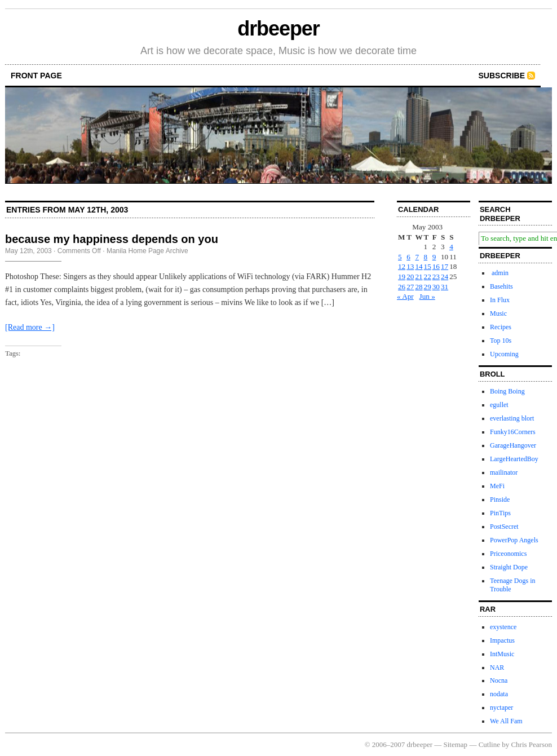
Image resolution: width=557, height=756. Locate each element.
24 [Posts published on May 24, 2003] (445, 277)
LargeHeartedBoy (514, 459)
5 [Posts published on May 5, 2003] (400, 257)
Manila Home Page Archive (147, 251)
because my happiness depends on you (112, 239)
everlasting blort (512, 418)
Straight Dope (509, 567)
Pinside (500, 499)
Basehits (501, 286)
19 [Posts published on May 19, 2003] (402, 277)
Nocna (499, 680)
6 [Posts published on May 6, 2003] (408, 257)
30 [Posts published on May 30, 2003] (436, 287)
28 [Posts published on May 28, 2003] (419, 287)
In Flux (500, 300)
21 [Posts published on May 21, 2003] (419, 277)
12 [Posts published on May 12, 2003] (402, 266)
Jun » (427, 296)
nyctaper (501, 708)
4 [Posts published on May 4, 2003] (451, 247)
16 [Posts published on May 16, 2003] (436, 266)
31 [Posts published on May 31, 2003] (445, 287)
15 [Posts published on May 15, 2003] (428, 266)
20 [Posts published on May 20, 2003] (410, 277)
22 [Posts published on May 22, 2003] (428, 277)
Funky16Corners (513, 432)
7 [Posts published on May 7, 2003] (417, 257)
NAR (497, 667)
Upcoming (504, 354)
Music (498, 313)
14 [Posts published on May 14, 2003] (419, 266)
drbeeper (278, 28)
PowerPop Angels (514, 540)
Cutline (489, 744)
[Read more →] (30, 327)
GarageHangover (513, 445)
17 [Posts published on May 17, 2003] (445, 266)
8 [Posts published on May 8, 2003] (426, 257)
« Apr (405, 296)
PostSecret (504, 527)
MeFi (497, 486)
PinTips (500, 513)
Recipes (501, 327)
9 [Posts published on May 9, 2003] (434, 257)
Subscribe (502, 76)
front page (36, 76)
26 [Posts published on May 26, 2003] (402, 287)
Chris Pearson (531, 744)
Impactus (502, 640)
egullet (499, 405)
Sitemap (456, 744)
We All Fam (506, 721)
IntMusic (502, 654)
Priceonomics (508, 554)
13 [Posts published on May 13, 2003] (410, 266)
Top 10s (501, 341)
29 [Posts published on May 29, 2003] (428, 287)
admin (499, 273)
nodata (499, 694)
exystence (503, 627)
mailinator (504, 472)
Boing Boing (507, 391)
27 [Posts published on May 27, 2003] (410, 287)
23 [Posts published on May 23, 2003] (436, 277)
